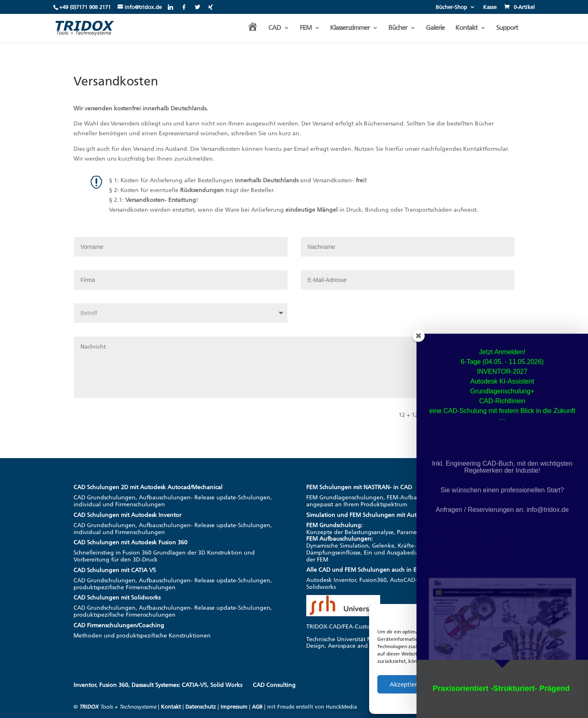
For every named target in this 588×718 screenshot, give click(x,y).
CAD (275, 28)
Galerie (435, 28)
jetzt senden (483, 415)
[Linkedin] (170, 7)
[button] (572, 615)
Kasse (490, 7)
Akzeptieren (407, 684)
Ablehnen (470, 684)
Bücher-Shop (451, 7)
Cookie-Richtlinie (447, 702)
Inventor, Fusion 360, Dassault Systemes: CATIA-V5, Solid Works (158, 685)
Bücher (398, 28)
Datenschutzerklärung (496, 702)
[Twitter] (197, 7)
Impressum (234, 707)
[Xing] (210, 7)
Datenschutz (201, 707)
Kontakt (466, 28)
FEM (306, 28)
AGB (257, 707)
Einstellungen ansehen (540, 684)
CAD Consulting (274, 685)
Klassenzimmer (350, 28)
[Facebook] (184, 7)
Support (507, 28)
